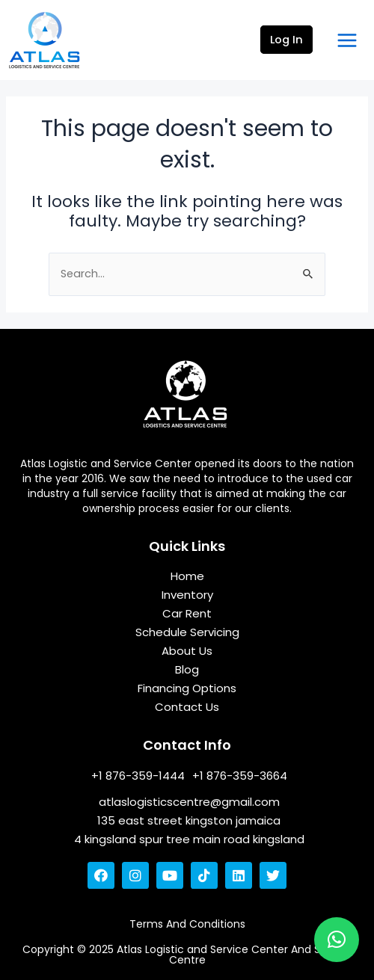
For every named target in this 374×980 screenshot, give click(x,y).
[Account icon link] (286, 40)
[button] (337, 940)
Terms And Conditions (187, 924)
